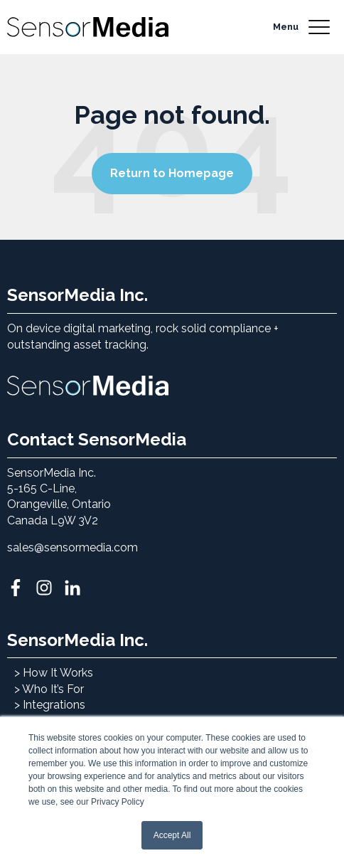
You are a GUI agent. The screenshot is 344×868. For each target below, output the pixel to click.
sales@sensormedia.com (72, 547)
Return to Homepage (172, 173)
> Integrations (50, 705)
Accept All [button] (172, 835)
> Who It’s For (49, 689)
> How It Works (54, 673)
